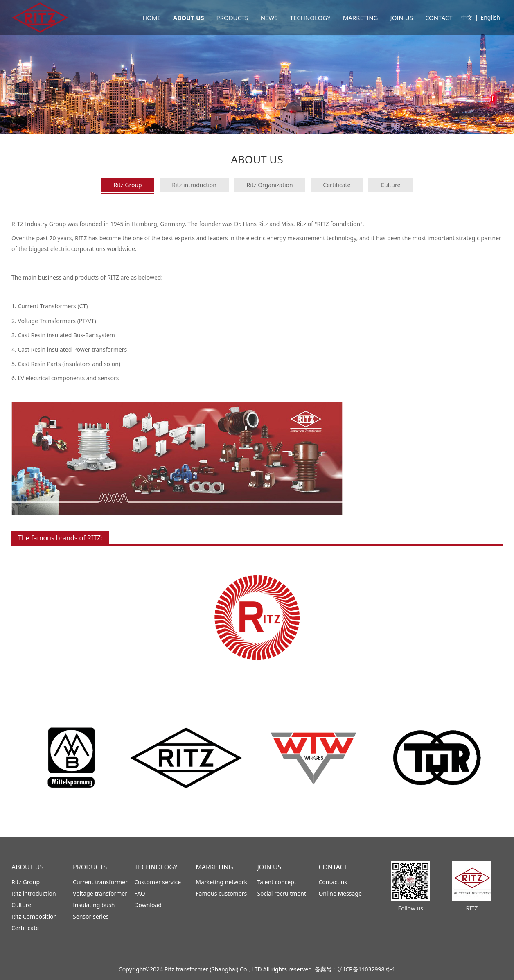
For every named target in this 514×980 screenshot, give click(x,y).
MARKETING (361, 18)
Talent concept (277, 882)
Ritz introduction (194, 185)
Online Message (340, 893)
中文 (467, 17)
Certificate (337, 185)
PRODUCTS (232, 18)
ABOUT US (189, 18)
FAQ (140, 893)
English (490, 17)
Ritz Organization (270, 185)
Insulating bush (94, 905)
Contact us (333, 882)
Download (148, 905)
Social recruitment (282, 893)
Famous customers (221, 893)
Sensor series (91, 916)
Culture (390, 185)
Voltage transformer (100, 893)
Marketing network (221, 882)
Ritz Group (128, 185)
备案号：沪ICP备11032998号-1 (355, 969)
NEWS (269, 18)
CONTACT (439, 18)
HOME (152, 18)
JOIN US (402, 18)
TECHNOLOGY (310, 18)
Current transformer (100, 882)
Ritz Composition (34, 916)
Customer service (158, 882)
